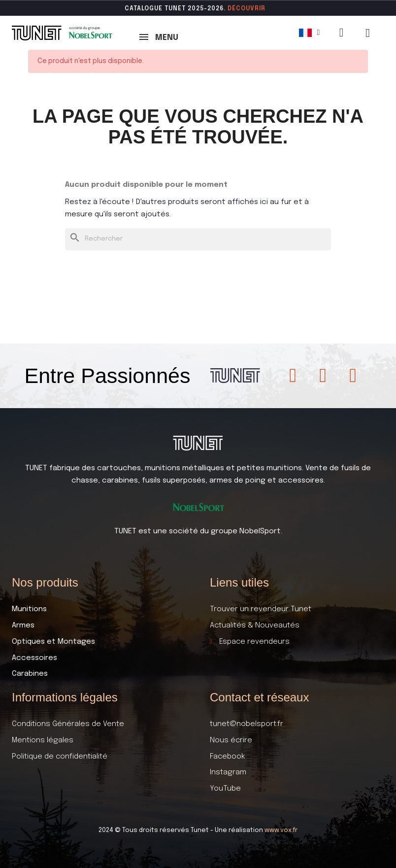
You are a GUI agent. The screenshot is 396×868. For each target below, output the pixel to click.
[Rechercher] (198, 239)
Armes (23, 625)
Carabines (30, 674)
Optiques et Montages (53, 642)
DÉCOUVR (243, 9)
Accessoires (34, 658)
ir (262, 9)
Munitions (29, 609)
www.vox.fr (281, 830)
